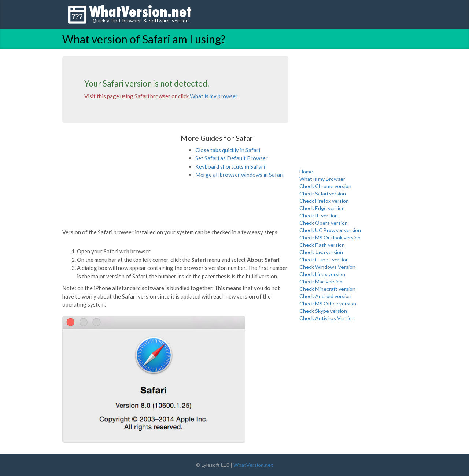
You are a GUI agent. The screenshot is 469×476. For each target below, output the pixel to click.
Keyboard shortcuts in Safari (230, 166)
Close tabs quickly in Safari (228, 150)
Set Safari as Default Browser (232, 158)
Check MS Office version (328, 303)
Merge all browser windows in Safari (239, 175)
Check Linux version (322, 274)
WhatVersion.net (253, 465)
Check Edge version (322, 208)
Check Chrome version (325, 186)
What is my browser (214, 96)
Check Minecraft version (327, 289)
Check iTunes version (324, 259)
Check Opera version (324, 223)
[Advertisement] (117, 180)
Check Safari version (323, 193)
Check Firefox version (324, 201)
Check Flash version (322, 245)
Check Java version (321, 252)
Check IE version (319, 215)
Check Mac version (321, 281)
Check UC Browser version (330, 230)
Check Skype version (323, 311)
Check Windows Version (327, 267)
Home (306, 171)
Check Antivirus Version (327, 318)
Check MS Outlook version (330, 237)
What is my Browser (322, 179)
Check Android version (325, 296)
